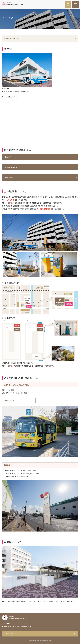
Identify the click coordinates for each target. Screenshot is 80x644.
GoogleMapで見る (10, 97)
